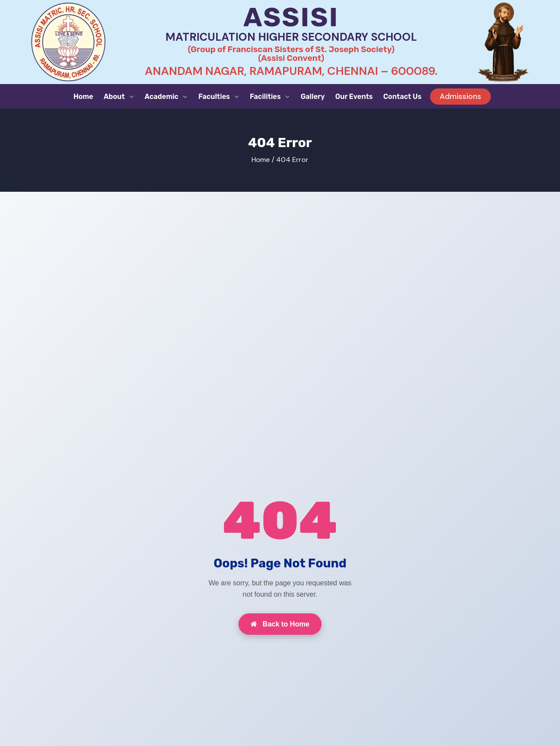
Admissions (460, 96)
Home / (263, 160)
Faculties (215, 97)
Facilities (266, 97)
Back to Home (280, 624)
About (115, 97)
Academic (163, 97)
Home (83, 97)
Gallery (313, 97)
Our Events (354, 97)
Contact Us (402, 97)
